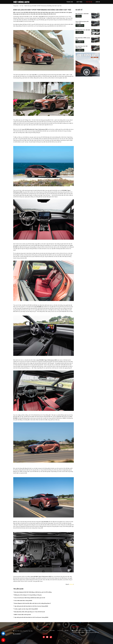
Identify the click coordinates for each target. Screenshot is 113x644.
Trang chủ (45, 630)
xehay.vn (72, 584)
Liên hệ (67, 630)
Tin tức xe (60, 630)
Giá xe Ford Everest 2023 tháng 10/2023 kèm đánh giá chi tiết (30, 598)
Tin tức (21, 6)
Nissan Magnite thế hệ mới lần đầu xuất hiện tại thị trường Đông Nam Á (33, 603)
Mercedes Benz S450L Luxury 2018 (83, 39)
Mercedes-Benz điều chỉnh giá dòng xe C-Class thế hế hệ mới (30, 612)
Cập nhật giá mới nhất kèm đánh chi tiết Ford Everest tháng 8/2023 (31, 617)
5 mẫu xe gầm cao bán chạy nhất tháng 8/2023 (26, 609)
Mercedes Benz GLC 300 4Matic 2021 (81, 47)
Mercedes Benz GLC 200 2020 (83, 30)
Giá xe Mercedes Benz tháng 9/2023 (23, 601)
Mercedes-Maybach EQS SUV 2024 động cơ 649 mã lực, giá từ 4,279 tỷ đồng (33, 592)
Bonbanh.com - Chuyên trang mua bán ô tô (88, 632)
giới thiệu (79, 2)
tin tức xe (89, 2)
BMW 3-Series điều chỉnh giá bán (23, 615)
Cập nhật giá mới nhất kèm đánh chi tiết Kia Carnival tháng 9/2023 (31, 606)
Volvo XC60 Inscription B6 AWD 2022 (82, 22)
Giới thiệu (52, 630)
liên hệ (98, 2)
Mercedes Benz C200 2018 (82, 14)
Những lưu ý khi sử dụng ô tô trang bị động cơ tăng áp (28, 595)
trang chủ (70, 2)
